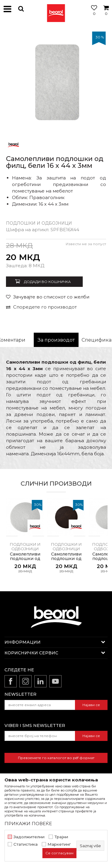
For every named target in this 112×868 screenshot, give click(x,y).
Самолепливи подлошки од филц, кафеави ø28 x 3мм (66, 561)
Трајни (61, 837)
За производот (56, 340)
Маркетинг (59, 844)
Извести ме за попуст (86, 244)
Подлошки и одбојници (39, 223)
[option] (56, 81)
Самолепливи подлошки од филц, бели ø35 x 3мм (25, 561)
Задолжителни (29, 837)
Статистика (26, 844)
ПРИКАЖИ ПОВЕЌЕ (28, 824)
